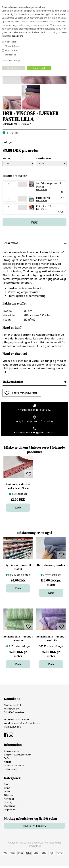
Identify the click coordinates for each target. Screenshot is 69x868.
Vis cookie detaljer (11, 61)
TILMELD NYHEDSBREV (34, 826)
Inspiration (10, 810)
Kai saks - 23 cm (46, 207)
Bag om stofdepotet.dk (18, 755)
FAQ (6, 758)
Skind (7, 788)
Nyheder (9, 799)
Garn (7, 792)
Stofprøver (10, 806)
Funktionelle (11, 50)
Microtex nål (43, 199)
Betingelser (11, 769)
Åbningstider (11, 751)
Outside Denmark (14, 765)
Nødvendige (11, 42)
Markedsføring (13, 46)
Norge (8, 762)
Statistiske (11, 55)
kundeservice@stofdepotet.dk (22, 723)
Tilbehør (9, 795)
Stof (6, 784)
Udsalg (8, 802)
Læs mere (17, 36)
